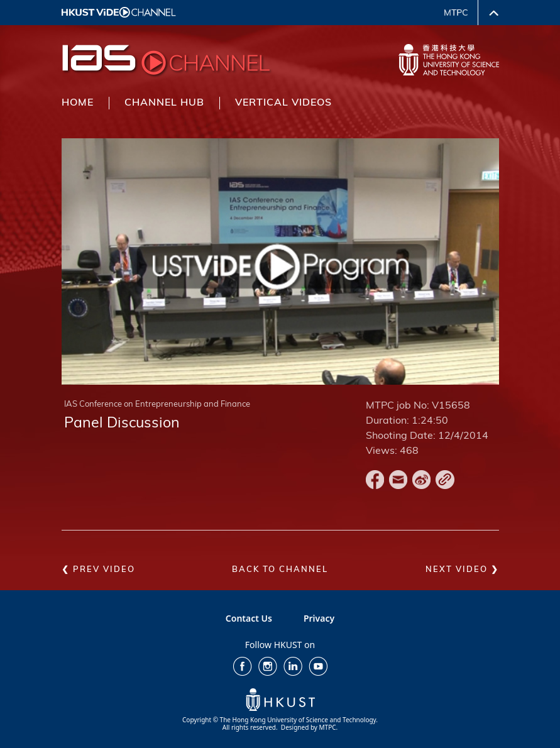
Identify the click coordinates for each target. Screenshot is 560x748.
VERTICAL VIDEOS (283, 103)
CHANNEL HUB (164, 103)
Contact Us (249, 618)
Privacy (319, 618)
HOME (78, 103)
